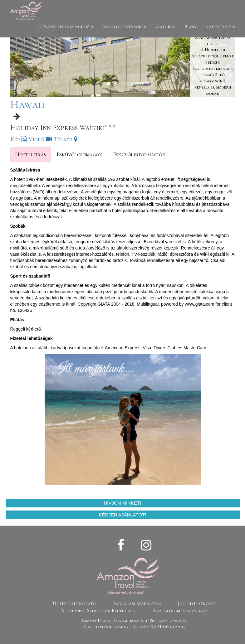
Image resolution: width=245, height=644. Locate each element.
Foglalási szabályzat (137, 603)
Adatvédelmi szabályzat (180, 611)
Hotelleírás (31, 154)
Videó (40, 139)
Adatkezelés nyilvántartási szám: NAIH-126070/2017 (134, 627)
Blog (190, 26)
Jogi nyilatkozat (197, 603)
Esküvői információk (139, 154)
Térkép (65, 139)
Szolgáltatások (125, 26)
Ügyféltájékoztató (74, 603)
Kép (19, 139)
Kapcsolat (220, 26)
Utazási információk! (66, 26)
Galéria (165, 26)
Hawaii (28, 104)
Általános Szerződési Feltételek (98, 611)
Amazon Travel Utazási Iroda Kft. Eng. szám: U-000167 (134, 620)
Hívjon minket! (122, 503)
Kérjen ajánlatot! (123, 515)
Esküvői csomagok (79, 154)
